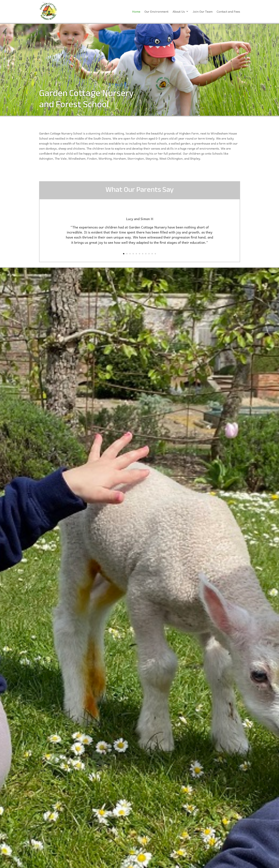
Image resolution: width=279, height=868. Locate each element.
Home (136, 11)
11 (155, 254)
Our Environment (156, 11)
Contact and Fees (228, 11)
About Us (179, 11)
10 (152, 254)
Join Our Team (203, 11)
